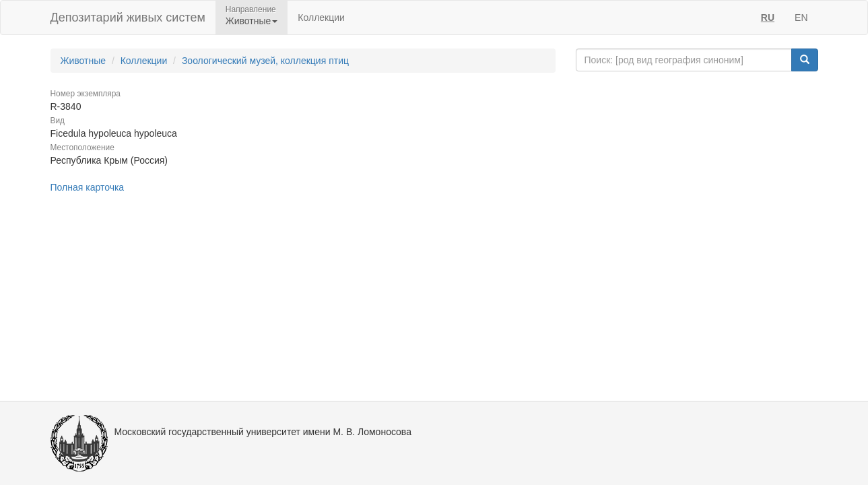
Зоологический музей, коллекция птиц (265, 61)
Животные (84, 61)
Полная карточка (88, 187)
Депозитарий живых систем (128, 18)
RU (768, 18)
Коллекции (321, 18)
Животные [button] (252, 21)
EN (801, 18)
